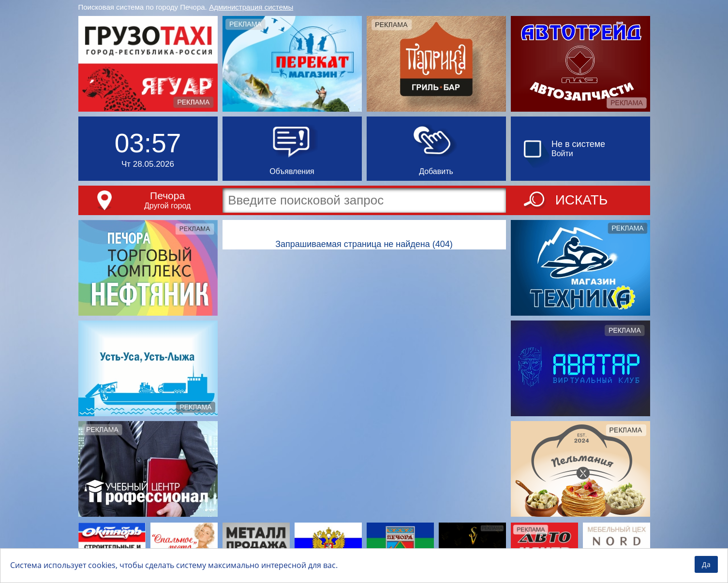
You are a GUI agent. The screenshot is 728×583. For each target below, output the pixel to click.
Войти (562, 153)
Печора (167, 196)
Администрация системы (251, 7)
